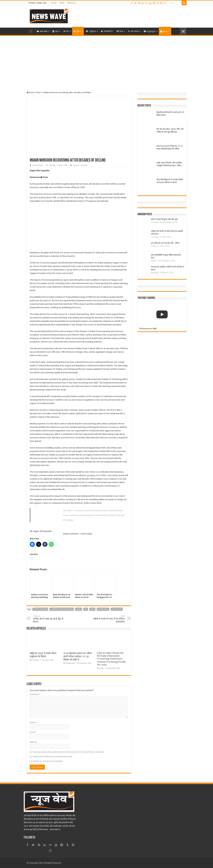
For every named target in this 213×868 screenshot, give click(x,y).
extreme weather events (62, 609)
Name (33, 722)
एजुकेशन (91, 31)
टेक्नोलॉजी (106, 31)
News (62, 3)
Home (54, 3)
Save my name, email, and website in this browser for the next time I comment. (68, 752)
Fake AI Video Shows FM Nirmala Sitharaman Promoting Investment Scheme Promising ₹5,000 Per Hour (111, 659)
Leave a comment (80, 165)
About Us (71, 3)
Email (33, 732)
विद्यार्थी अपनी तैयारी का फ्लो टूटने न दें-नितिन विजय (171, 114)
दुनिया (77, 31)
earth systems (40, 609)
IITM (93, 609)
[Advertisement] (107, 60)
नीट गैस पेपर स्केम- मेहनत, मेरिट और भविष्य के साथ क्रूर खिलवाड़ (170, 131)
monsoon (117, 609)
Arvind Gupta (38, 165)
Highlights (150, 31)
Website (33, 742)
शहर (56, 31)
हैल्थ (120, 31)
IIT (86, 609)
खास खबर (42, 31)
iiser (79, 609)
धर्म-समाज (133, 31)
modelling (103, 609)
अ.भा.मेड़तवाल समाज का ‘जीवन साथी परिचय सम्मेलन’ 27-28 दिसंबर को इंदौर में (78, 656)
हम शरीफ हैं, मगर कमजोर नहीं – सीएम (165, 243)
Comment (35, 694)
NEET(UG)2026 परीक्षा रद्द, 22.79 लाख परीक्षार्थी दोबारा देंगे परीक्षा (169, 147)
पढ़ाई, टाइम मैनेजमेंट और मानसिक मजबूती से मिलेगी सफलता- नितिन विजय (169, 164)
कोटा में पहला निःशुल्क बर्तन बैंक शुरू (164, 219)
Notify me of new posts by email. (48, 761)
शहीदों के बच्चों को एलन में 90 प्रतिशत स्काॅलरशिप (109, 619)
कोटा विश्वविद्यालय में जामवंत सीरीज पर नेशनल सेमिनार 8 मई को (170, 181)
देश (66, 31)
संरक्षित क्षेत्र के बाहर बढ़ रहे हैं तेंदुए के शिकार (49, 619)
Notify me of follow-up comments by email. (53, 757)
